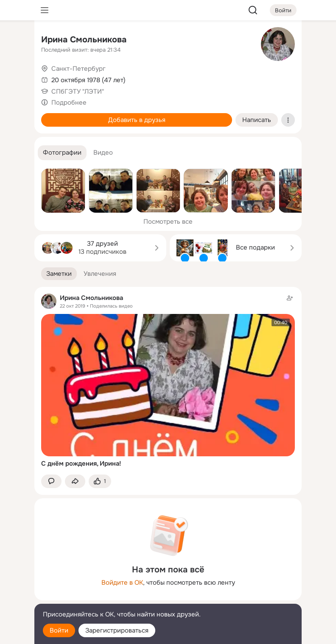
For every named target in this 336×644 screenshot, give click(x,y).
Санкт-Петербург (78, 69)
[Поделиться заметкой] (75, 482)
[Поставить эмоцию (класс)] (100, 482)
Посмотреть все (168, 222)
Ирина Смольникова (84, 40)
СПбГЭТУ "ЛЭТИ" (78, 92)
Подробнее (69, 103)
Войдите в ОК (122, 583)
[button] (62, 153)
